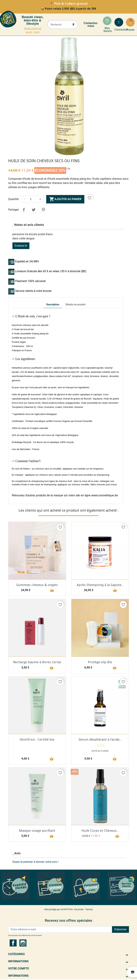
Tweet (34, 210)
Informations (18, 961)
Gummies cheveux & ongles (37, 585)
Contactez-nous (91, 24)
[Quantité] (32, 199)
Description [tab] (53, 305)
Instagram (23, 943)
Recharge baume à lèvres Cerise (37, 662)
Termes (89, 909)
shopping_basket (51, 590)
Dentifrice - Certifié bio (37, 739)
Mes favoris (108, 30)
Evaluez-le (21, 246)
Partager (24, 210)
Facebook (13, 943)
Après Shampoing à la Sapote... (100, 585)
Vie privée (79, 909)
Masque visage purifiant (37, 830)
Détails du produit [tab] (75, 305)
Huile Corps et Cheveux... (100, 830)
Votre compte (19, 969)
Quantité (13, 199)
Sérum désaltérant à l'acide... (100, 739)
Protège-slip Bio (100, 662)
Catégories (17, 954)
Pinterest (43, 210)
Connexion (121, 30)
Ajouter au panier (65, 199)
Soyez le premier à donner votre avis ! (36, 862)
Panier (131, 30)
